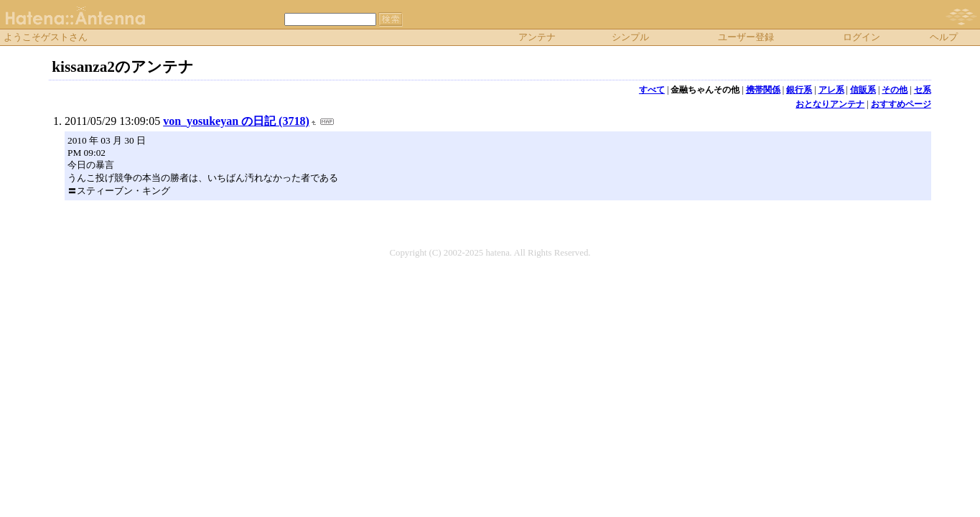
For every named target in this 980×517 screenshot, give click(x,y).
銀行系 (799, 90)
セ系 (923, 90)
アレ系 (831, 90)
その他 (895, 90)
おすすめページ (901, 104)
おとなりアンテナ (830, 104)
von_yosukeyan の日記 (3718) (236, 121)
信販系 (863, 90)
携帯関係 (763, 90)
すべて (652, 90)
